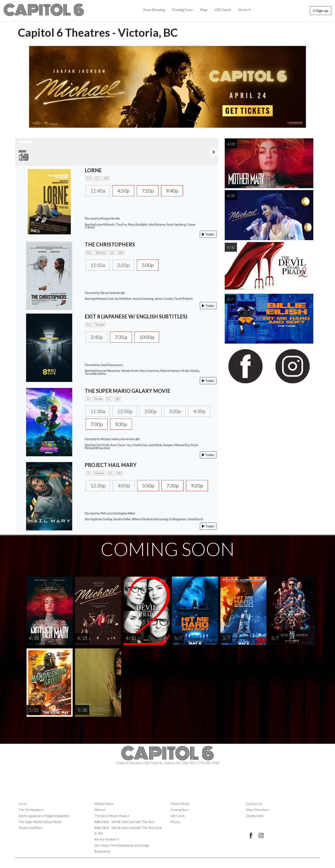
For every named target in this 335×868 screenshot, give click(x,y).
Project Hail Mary (31, 828)
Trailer (208, 234)
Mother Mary (104, 804)
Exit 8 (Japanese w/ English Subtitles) (44, 816)
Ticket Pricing (179, 804)
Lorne (23, 804)
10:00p (152, 337)
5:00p (153, 265)
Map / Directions (258, 810)
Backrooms (103, 851)
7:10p (153, 191)
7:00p (124, 425)
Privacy (175, 822)
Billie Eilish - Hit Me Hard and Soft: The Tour (125, 822)
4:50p (127, 191)
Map (204, 10)
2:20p (127, 265)
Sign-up (321, 11)
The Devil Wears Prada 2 (112, 816)
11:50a (99, 265)
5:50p (153, 486)
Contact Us (254, 804)
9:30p (150, 425)
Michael (100, 810)
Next (214, 152)
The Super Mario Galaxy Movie (40, 822)
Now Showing (154, 10)
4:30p (97, 425)
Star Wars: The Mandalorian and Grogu (122, 845)
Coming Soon (182, 10)
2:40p (97, 337)
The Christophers (31, 810)
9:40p (179, 191)
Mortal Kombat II (107, 839)
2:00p (156, 411)
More (243, 10)
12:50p (128, 411)
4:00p (127, 486)
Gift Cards (223, 10)
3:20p (183, 411)
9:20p (97, 499)
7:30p (180, 486)
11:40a (99, 191)
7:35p (124, 337)
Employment (255, 816)
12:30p (99, 486)
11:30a (99, 411)
